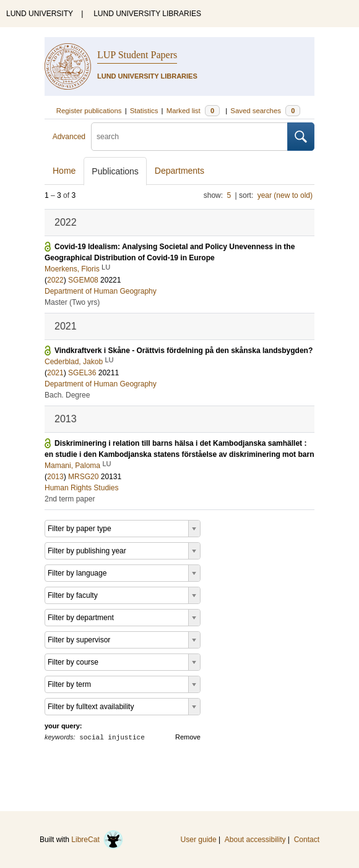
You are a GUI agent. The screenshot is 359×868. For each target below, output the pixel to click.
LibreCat (97, 840)
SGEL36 (82, 373)
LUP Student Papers (137, 55)
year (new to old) (285, 195)
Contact (307, 840)
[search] (189, 137)
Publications (115, 171)
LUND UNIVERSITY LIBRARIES (147, 14)
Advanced (69, 137)
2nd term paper (70, 499)
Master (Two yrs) (72, 302)
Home (64, 171)
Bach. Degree (67, 395)
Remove (188, 737)
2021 (55, 373)
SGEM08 (83, 280)
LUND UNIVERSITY (40, 14)
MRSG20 (83, 477)
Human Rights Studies (81, 488)
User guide (199, 840)
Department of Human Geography (101, 291)
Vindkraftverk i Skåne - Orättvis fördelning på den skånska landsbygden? (184, 351)
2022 (55, 280)
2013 (55, 477)
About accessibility (255, 840)
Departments (179, 171)
